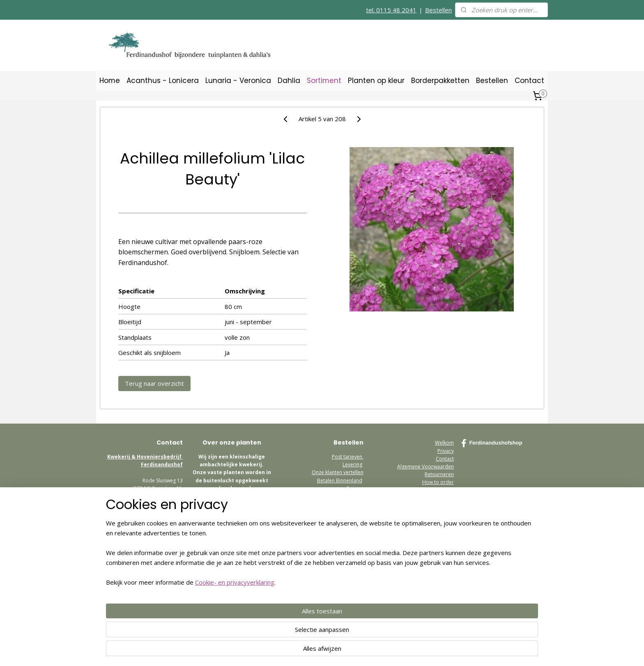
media (446, 498)
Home (110, 81)
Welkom (444, 443)
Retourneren (348, 504)
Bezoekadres (348, 512)
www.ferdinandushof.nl (427, 506)
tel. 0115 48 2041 (391, 10)
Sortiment (324, 81)
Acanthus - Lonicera (163, 81)
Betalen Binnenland (340, 480)
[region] (268, 622)
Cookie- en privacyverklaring (225, 651)
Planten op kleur (376, 81)
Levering (352, 464)
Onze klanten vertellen (338, 472)
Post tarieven (348, 457)
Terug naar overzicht (154, 383)
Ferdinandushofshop (492, 443)
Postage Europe (435, 490)
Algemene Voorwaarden (425, 467)
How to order (438, 482)
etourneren (441, 474)
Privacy (446, 451)
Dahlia (289, 81)
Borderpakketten (440, 81)
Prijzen (354, 488)
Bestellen (438, 10)
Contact (529, 81)
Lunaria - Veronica (238, 81)
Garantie (352, 496)
